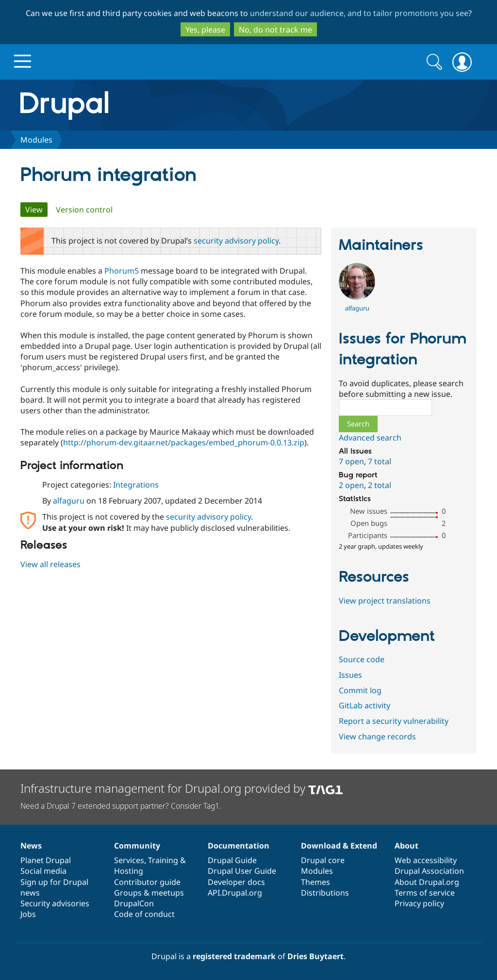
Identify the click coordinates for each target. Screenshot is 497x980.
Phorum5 (122, 271)
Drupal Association (429, 871)
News (31, 846)
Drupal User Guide (242, 871)
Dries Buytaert (315, 956)
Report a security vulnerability (394, 721)
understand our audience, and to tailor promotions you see (359, 13)
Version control (84, 210)
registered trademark (234, 956)
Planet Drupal (46, 860)
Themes (315, 882)
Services (129, 860)
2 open (351, 485)
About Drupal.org (427, 882)
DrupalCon (134, 903)
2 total (380, 485)
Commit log (360, 690)
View (36, 210)
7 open (351, 461)
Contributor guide (147, 882)
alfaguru (69, 501)
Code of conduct (144, 914)
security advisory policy (236, 241)
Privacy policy (419, 903)
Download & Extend (339, 846)
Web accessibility (426, 860)
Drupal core (323, 860)
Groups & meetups (149, 893)
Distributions (325, 893)
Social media (43, 871)
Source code (362, 659)
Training (163, 860)
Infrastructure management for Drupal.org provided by (182, 788)
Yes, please (205, 30)
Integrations (136, 485)
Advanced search (370, 438)
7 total (380, 461)
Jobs (28, 914)
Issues (350, 675)
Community (137, 846)
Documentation (239, 846)
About (406, 846)
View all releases (50, 564)
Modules (36, 140)
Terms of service (425, 893)
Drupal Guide (232, 860)
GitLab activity (364, 705)
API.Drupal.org (235, 893)
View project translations (385, 601)
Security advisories (55, 903)
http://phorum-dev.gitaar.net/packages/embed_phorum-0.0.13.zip (184, 442)
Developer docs (236, 882)
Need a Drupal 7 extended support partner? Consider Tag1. (121, 806)
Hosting (129, 871)
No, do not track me (275, 30)
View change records (377, 736)
